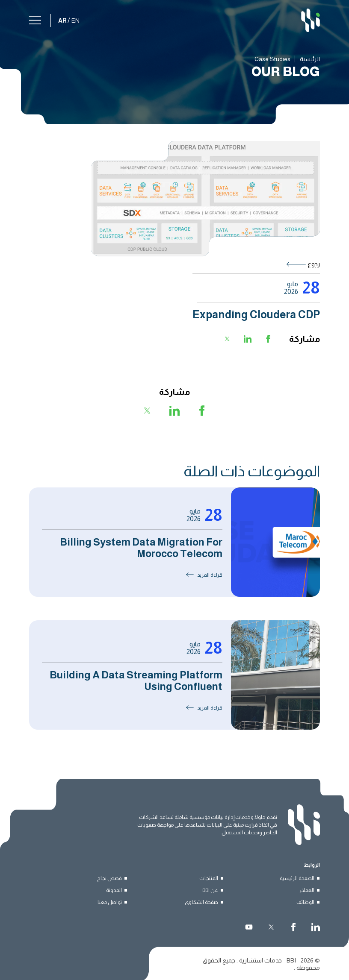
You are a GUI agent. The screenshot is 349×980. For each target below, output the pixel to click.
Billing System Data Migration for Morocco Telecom (141, 548)
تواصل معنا (110, 902)
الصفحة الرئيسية (297, 878)
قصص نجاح (109, 878)
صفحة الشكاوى (201, 902)
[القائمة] (35, 19)
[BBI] (311, 20)
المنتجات (209, 878)
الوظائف (305, 902)
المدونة (114, 890)
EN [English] (75, 21)
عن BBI (210, 890)
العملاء (307, 890)
